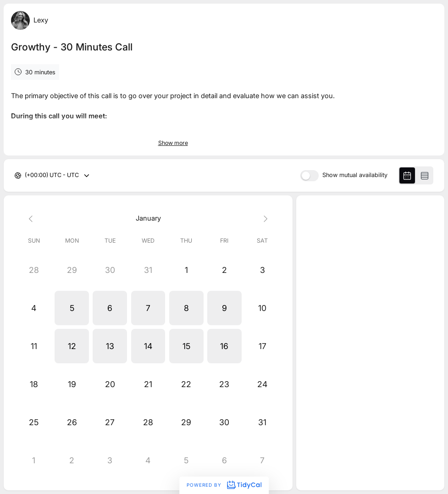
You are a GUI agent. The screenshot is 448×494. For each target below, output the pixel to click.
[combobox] (25, 175)
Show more (173, 143)
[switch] (310, 176)
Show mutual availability (355, 175)
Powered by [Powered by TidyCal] (224, 485)
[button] (72, 308)
